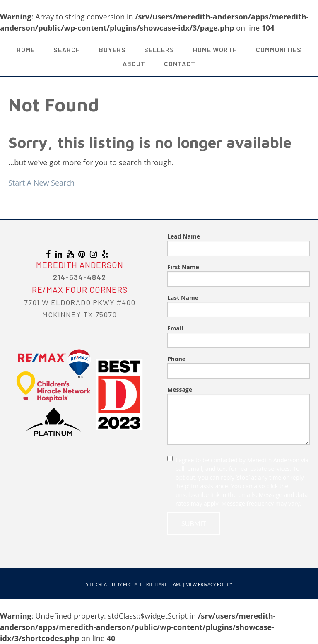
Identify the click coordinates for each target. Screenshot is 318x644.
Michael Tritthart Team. (152, 584)
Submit (194, 523)
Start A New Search (41, 183)
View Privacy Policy (209, 584)
